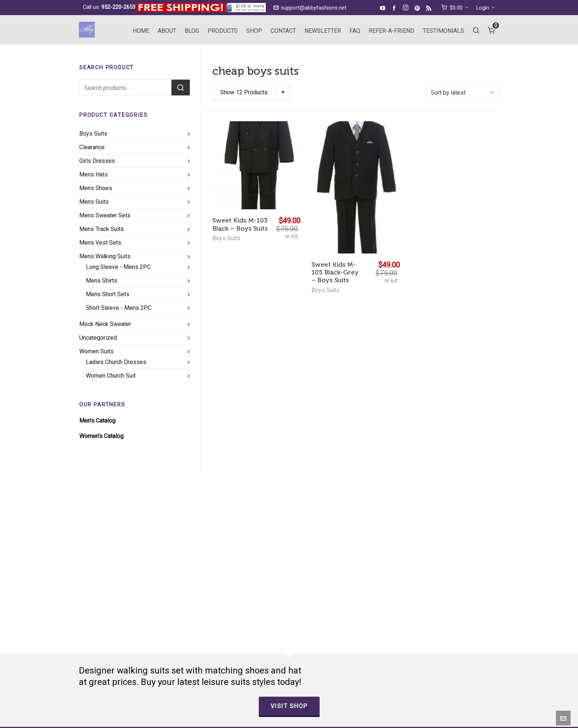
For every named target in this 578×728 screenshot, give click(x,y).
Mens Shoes (96, 188)
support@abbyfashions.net (310, 8)
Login (486, 8)
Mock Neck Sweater (105, 324)
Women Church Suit (111, 376)
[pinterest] (418, 8)
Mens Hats (93, 174)
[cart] (455, 8)
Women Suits (96, 351)
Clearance (92, 147)
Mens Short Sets (108, 294)
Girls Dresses (97, 161)
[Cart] (492, 30)
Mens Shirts (102, 281)
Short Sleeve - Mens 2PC (119, 308)
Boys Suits (226, 238)
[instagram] (407, 8)
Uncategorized (98, 338)
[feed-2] (430, 8)
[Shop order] (463, 92)
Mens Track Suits (102, 229)
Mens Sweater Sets (105, 215)
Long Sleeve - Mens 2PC (118, 267)
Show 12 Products (244, 92)
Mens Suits (94, 202)
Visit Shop (289, 706)
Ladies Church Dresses (116, 362)
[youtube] (384, 8)
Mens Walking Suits (105, 256)
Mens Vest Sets (100, 243)
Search (181, 87)
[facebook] (395, 8)
